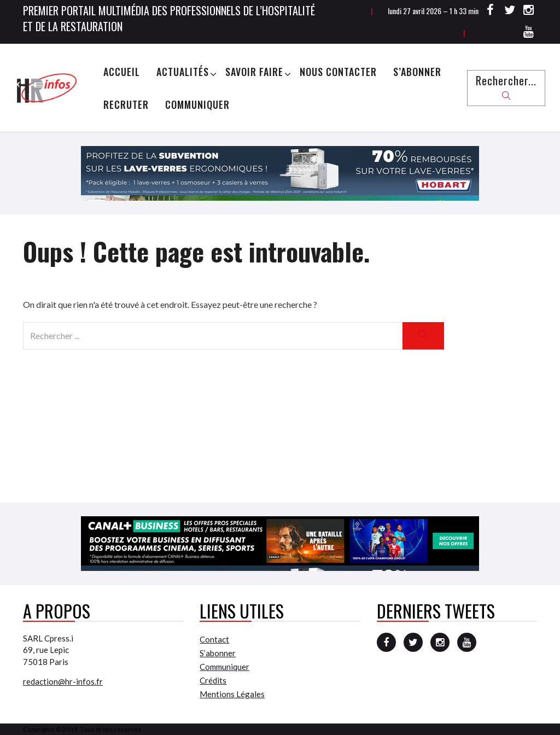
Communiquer (197, 104)
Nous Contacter (338, 72)
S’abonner (417, 72)
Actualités (183, 72)
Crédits (213, 680)
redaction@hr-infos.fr (63, 681)
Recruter (126, 104)
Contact (214, 639)
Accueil (122, 72)
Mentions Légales (232, 694)
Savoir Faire (254, 72)
